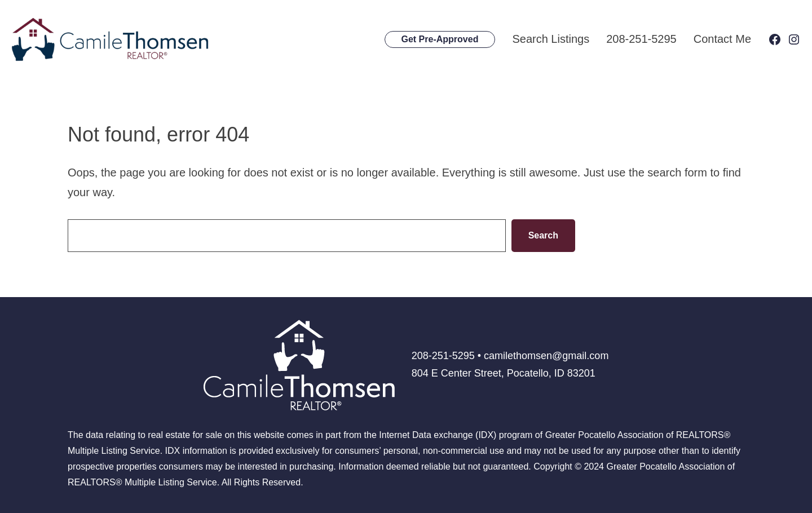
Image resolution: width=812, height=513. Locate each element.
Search (543, 235)
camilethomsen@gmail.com (546, 356)
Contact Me (722, 39)
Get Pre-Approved (440, 39)
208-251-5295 (641, 39)
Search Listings (551, 39)
